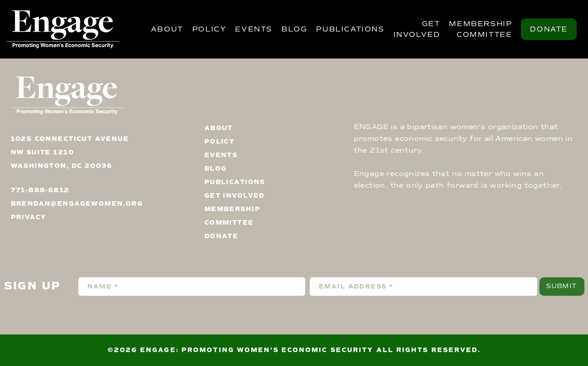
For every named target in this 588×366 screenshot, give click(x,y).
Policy (209, 29)
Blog (294, 29)
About (167, 29)
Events (254, 29)
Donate (549, 29)
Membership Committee (480, 29)
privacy (29, 217)
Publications (350, 29)
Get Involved (417, 29)
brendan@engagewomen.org (77, 204)
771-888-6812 (40, 190)
